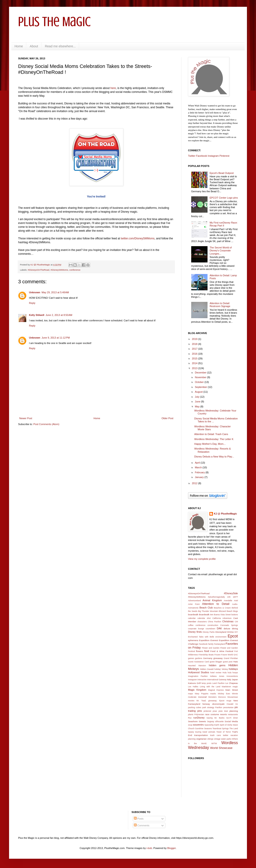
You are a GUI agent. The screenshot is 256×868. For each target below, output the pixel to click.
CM (236, 622)
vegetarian (201, 739)
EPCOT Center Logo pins (224, 198)
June (198, 402)
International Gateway (217, 680)
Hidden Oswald (207, 669)
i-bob (149, 848)
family (211, 644)
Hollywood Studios (199, 672)
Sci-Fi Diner (232, 718)
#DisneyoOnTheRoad (39, 270)
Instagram (213, 156)
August (199, 392)
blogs (235, 611)
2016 (195, 354)
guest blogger (216, 662)
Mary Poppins (202, 694)
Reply (32, 303)
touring (198, 732)
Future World (227, 655)
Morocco (222, 697)
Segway (211, 721)
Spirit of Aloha (226, 725)
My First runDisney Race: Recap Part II (223, 224)
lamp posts (207, 683)
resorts (223, 714)
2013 (195, 368)
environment (221, 637)
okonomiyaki (218, 704)
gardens (199, 658)
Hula (225, 673)
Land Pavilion (218, 683)
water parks (226, 739)
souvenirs (198, 725)
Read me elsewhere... (60, 46)
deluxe (227, 629)
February (200, 472)
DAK (219, 628)
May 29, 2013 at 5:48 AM (55, 292)
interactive (202, 680)
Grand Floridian (231, 658)
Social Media (231, 721)
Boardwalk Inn (206, 614)
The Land (234, 729)
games (191, 658)
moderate (192, 697)
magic (235, 687)
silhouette (220, 721)
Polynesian (199, 714)
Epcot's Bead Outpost (222, 173)
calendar (192, 618)
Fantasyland (220, 644)
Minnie (235, 694)
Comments (142, 825)
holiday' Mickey (221, 669)
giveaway (218, 658)
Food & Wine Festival (222, 651)
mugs (229, 701)
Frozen (217, 655)
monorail (202, 697)
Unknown (35, 292)
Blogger (171, 848)
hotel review (216, 673)
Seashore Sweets (197, 721)
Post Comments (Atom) (46, 424)
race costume (212, 714)
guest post (228, 662)
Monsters (213, 697)
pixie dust (223, 711)
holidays (233, 669)
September (201, 387)
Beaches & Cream (222, 608)
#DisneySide (231, 593)
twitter (226, 735)
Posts (139, 819)
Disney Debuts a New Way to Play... (214, 457)
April (198, 463)
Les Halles (193, 687)
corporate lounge (196, 629)
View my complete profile (202, 559)
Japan (235, 679)
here (113, 88)
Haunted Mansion (197, 666)
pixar (215, 711)
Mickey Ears (224, 694)
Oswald (230, 704)
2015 (195, 358)
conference (75, 270)
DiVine (231, 632)
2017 (195, 349)
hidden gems (217, 665)
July (197, 397)
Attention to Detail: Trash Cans (211, 434)
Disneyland (221, 632)
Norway (206, 704)
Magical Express (216, 690)
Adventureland (194, 601)
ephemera (193, 640)
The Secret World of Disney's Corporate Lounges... (221, 250)
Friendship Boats (206, 655)
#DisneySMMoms (59, 270)
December (201, 373)
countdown (211, 629)
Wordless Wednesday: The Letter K (214, 439)
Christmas (228, 621)
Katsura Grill (194, 683)
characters (202, 622)
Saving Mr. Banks (216, 718)
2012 (195, 483)
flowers (199, 651)
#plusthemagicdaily (216, 597)
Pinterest (224, 156)
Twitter (192, 156)
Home (19, 46)
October (200, 382)
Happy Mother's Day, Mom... (210, 444)
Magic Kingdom (197, 690)
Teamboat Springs (221, 729)
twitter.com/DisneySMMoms (138, 238)
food (207, 651)
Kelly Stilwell (37, 315)
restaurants (233, 714)
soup (190, 725)
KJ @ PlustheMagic (225, 514)
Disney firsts (195, 632)
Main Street (232, 690)
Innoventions (232, 676)
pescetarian (228, 707)
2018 (195, 344)
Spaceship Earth (212, 725)
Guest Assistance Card (198, 662)
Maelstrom (226, 687)
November (201, 377)
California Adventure (222, 618)
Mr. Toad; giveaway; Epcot (210, 701)
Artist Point (194, 604)
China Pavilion (215, 622)
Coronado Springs (229, 625)
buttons (235, 615)
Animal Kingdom (212, 600)
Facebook (201, 156)
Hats (236, 662)
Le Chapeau (232, 683)
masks (213, 694)
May (198, 406)
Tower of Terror (224, 732)
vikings (210, 739)
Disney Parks (209, 632)
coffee (191, 625)
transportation (201, 735)
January (200, 477)
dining (235, 629)
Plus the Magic (54, 22)
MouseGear (233, 697)
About (34, 46)
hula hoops (233, 673)
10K (229, 597)
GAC (236, 655)
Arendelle (228, 601)
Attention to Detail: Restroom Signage (220, 305)
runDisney (199, 718)
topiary (191, 732)
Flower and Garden (211, 648)
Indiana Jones (217, 676)
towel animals (209, 732)
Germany (208, 658)
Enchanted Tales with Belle (201, 637)
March (199, 467)
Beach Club (206, 608)
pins (200, 711)
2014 (195, 363)
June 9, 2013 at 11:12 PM (56, 338)
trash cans (215, 735)
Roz (190, 718)
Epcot (233, 636)
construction (213, 625)
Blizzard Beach (226, 611)
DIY (236, 632)
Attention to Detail (216, 604)
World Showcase (221, 748)
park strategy (208, 707)
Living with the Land (210, 687)
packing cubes (195, 707)
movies (191, 701)
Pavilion (219, 707)
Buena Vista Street (222, 615)
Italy (229, 679)
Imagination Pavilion (198, 676)
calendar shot (204, 618)
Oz (237, 704)
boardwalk (193, 614)
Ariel (236, 601)
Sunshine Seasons (203, 729)
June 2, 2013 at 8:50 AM (59, 315)
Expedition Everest (209, 640)
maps (191, 694)
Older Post (167, 418)
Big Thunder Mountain (208, 611)
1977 (235, 597)
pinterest (207, 711)
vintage (217, 739)
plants (191, 714)
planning (234, 711)
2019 (195, 339)
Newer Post (26, 418)
